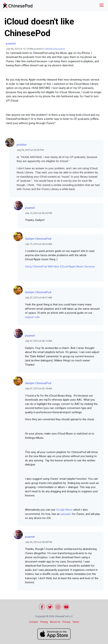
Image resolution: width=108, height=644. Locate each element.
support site (32, 317)
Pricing (44, 622)
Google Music (64, 510)
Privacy (66, 622)
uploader (66, 514)
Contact (33, 622)
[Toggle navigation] (102, 6)
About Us (55, 622)
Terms (76, 622)
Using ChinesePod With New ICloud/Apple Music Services (60, 267)
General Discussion (55, 49)
